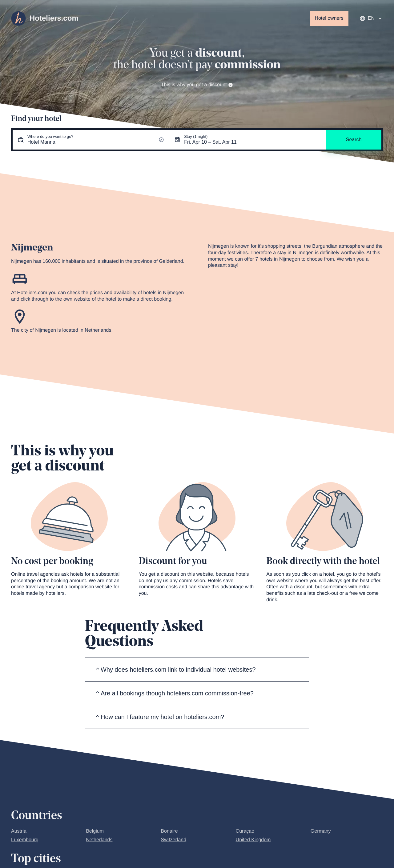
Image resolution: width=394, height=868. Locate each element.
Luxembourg (25, 840)
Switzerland (173, 840)
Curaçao (245, 831)
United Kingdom (253, 840)
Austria (19, 831)
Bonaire (169, 831)
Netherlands (99, 840)
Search (354, 140)
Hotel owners (329, 18)
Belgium (95, 831)
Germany (321, 831)
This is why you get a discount (197, 85)
